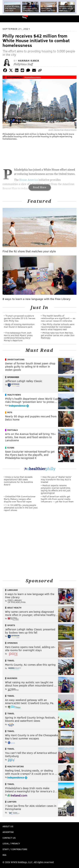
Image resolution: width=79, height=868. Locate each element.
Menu (74, 19)
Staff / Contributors (15, 849)
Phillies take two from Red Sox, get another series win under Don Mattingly (58, 335)
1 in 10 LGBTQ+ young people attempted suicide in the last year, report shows (21, 508)
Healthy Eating (16, 766)
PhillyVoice (8, 19)
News (24, 17)
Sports (11, 625)
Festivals (13, 430)
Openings (12, 643)
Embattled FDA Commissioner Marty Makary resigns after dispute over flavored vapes (20, 499)
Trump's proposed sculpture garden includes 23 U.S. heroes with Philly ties (20, 318)
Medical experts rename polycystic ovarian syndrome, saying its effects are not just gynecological (56, 489)
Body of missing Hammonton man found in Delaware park (19, 325)
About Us (8, 826)
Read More (40, 187)
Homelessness (33, 77)
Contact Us (9, 838)
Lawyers (12, 802)
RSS (4, 855)
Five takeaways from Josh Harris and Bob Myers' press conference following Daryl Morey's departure (18, 336)
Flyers (11, 448)
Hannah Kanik (29, 60)
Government (15, 77)
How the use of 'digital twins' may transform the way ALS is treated (56, 479)
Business (12, 678)
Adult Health (14, 608)
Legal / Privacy (11, 843)
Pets (10, 412)
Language (13, 590)
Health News (14, 395)
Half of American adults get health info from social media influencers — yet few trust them (57, 499)
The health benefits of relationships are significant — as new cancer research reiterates (58, 318)
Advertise (8, 832)
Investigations (16, 359)
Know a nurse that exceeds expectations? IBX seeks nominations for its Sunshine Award (18, 481)
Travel (11, 661)
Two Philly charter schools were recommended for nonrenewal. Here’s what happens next (58, 327)
